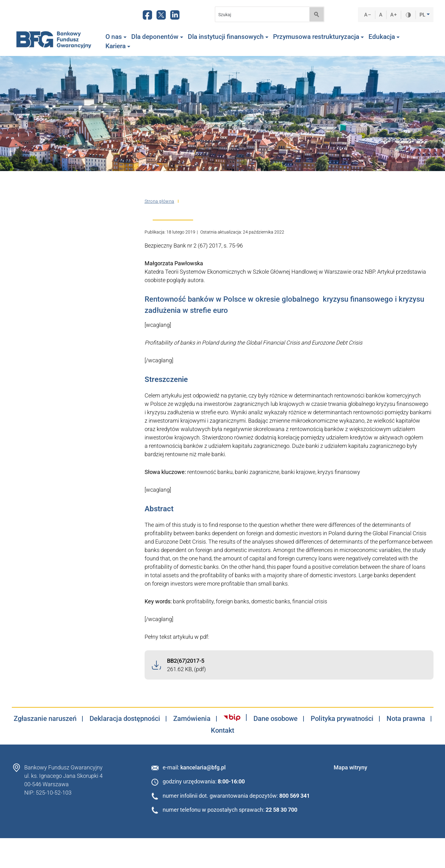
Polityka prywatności (342, 719)
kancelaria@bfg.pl (203, 767)
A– (368, 15)
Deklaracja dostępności (125, 719)
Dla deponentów (157, 37)
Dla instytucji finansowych (228, 37)
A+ (394, 15)
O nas (116, 37)
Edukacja (384, 37)
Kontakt (222, 731)
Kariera (118, 46)
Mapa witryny (350, 767)
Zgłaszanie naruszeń (45, 719)
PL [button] (423, 15)
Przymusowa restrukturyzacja (318, 37)
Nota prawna (406, 719)
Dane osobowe (276, 719)
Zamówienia (192, 719)
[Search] (260, 14)
